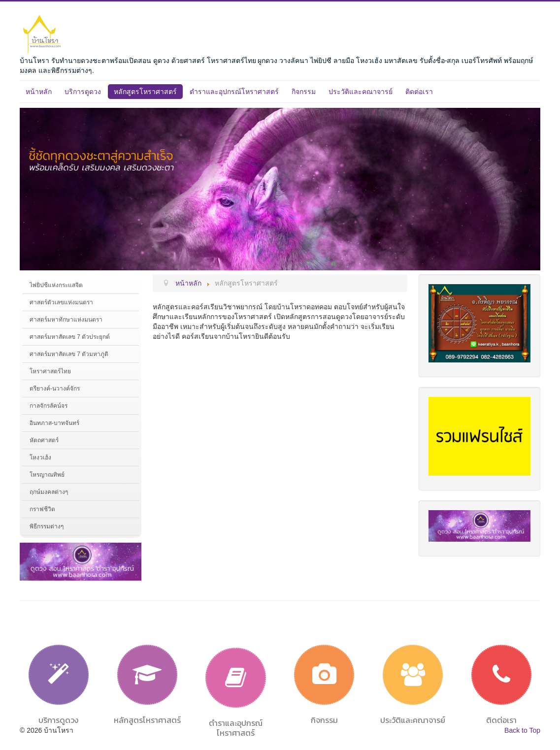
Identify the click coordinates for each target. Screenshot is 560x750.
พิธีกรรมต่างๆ (47, 526)
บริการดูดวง (83, 92)
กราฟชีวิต (42, 509)
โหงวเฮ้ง (40, 457)
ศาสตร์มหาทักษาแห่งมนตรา (66, 320)
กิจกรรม (304, 92)
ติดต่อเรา (419, 92)
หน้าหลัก (39, 92)
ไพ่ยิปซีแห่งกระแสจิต (56, 285)
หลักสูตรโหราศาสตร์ (145, 92)
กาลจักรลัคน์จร (49, 406)
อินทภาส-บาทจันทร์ (54, 423)
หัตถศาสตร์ (44, 440)
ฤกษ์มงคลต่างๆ (49, 492)
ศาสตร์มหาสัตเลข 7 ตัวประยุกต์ (70, 337)
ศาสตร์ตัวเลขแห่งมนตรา (61, 302)
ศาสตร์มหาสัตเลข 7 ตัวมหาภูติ (69, 354)
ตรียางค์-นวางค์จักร (55, 389)
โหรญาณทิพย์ (47, 475)
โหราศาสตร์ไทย (50, 371)
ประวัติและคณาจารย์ (361, 92)
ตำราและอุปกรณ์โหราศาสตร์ (234, 92)
